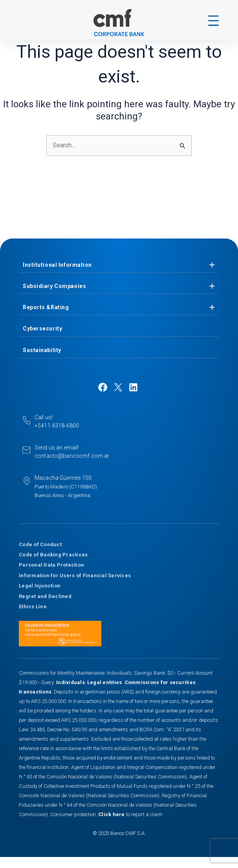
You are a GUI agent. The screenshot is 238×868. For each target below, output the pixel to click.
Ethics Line (33, 606)
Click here (112, 814)
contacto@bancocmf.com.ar (72, 456)
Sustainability (42, 350)
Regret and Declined (45, 596)
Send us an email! (57, 448)
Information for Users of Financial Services (75, 575)
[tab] (119, 265)
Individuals (70, 682)
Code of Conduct (40, 544)
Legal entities (105, 682)
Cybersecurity (42, 328)
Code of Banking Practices (53, 555)
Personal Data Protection (51, 565)
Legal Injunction (40, 586)
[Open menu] (213, 21)
